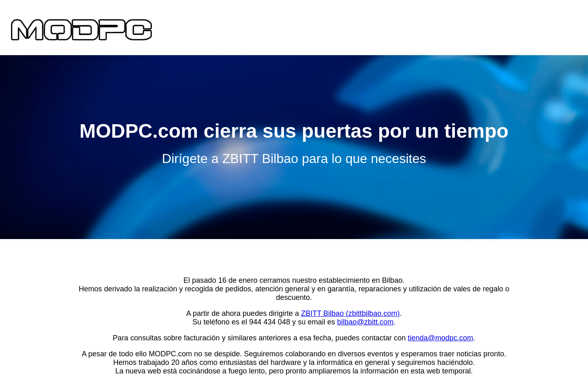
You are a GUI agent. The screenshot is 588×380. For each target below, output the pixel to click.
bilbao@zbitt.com (365, 322)
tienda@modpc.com (441, 338)
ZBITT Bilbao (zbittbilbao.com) (350, 313)
